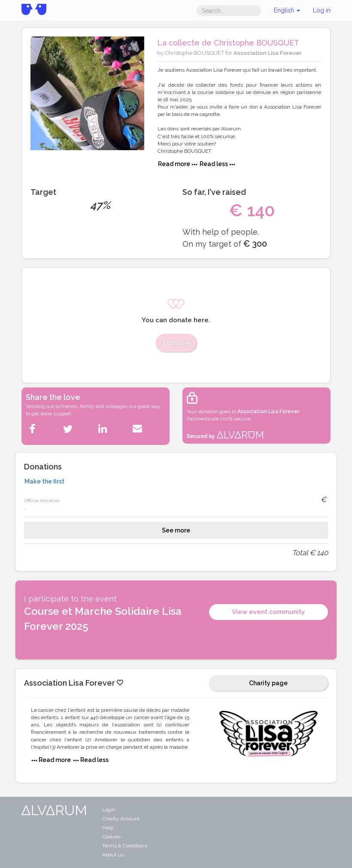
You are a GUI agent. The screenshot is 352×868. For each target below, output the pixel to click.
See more (176, 530)
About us (113, 855)
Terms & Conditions (125, 846)
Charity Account (121, 819)
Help (108, 828)
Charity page (268, 683)
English (287, 10)
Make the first (44, 481)
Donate (176, 343)
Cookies (111, 837)
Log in (322, 10)
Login (109, 810)
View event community (268, 612)
